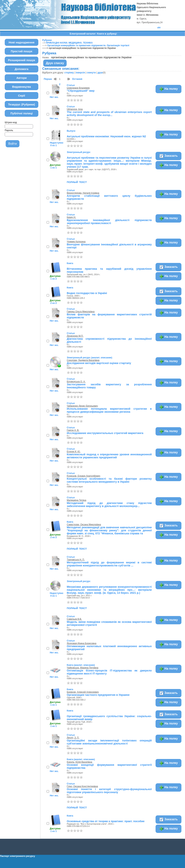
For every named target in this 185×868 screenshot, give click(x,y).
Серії (22, 96)
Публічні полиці (22, 113)
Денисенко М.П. (75, 336)
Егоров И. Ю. (74, 452)
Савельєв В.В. (74, 619)
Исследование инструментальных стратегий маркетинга (105, 433)
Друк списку (55, 63)
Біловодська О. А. (76, 382)
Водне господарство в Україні (87, 293)
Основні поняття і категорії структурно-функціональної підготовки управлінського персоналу (109, 791)
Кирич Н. (71, 217)
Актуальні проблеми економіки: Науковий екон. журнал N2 (106, 136)
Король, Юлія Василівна (79, 762)
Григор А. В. (73, 430)
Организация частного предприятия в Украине (98, 695)
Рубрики (47, 40)
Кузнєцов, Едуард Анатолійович (84, 476)
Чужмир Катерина (76, 242)
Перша (48, 79)
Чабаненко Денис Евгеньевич (82, 406)
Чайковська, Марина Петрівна (83, 668)
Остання (77, 79)
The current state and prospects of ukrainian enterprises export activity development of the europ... (109, 114)
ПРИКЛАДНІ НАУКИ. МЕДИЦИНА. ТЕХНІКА (69, 43)
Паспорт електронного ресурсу (17, 856)
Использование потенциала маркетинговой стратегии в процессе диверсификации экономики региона (109, 410)
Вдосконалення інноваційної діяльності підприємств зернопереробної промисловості (109, 222)
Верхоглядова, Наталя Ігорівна (83, 193)
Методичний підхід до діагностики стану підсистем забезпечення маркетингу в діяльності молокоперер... (109, 505)
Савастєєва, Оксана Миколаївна (84, 525)
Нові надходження (22, 42)
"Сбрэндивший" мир (81, 91)
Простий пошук (22, 51)
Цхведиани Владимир (78, 88)
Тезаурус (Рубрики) (22, 104)
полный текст (77, 182)
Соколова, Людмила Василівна (83, 360)
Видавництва (21, 87)
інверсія (80, 73)
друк (100, 73)
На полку (168, 89)
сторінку (69, 73)
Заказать (168, 156)
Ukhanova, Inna (75, 109)
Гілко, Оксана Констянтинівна (82, 786)
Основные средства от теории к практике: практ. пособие (106, 821)
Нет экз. (54, 97)
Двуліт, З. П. (73, 738)
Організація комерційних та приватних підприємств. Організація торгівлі (88, 45)
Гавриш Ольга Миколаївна (81, 312)
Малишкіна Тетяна (77, 500)
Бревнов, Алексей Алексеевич (83, 692)
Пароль (9, 130)
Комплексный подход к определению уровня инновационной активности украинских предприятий (109, 456)
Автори (22, 78)
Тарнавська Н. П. (76, 560)
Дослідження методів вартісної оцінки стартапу (99, 363)
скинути (91, 73)
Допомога (22, 69)
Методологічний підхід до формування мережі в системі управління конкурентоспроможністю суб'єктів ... (109, 564)
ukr (159, 28)
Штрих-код (11, 122)
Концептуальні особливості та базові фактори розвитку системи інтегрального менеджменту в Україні (109, 480)
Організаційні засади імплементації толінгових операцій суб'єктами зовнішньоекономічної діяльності (109, 742)
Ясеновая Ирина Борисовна (82, 643)
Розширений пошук (22, 60)
